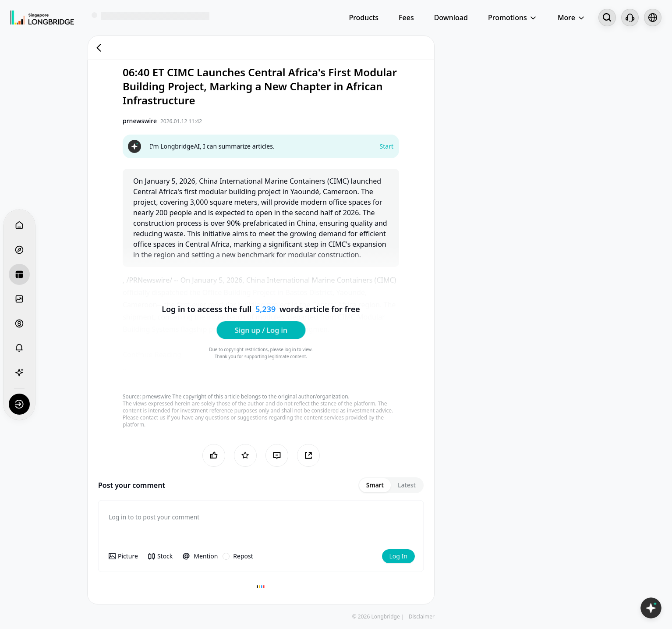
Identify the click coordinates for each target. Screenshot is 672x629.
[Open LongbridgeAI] (651, 608)
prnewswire (157, 396)
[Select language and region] (653, 18)
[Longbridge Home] (42, 18)
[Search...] (607, 18)
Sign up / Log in (261, 330)
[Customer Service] (630, 18)
